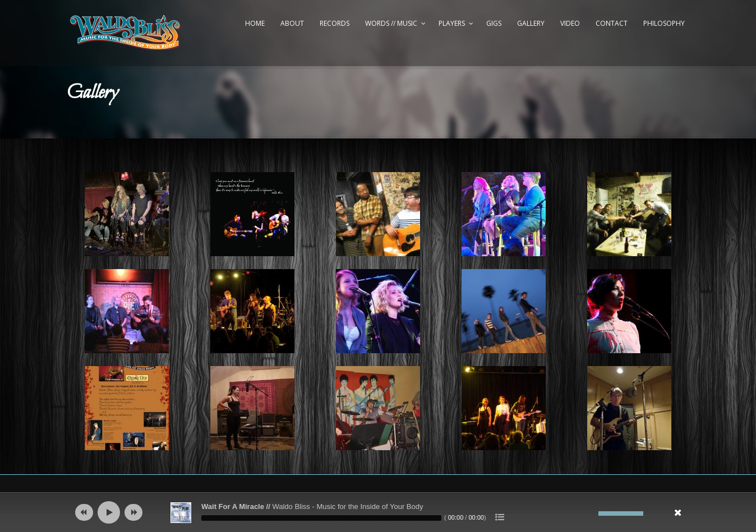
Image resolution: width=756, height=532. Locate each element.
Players (452, 23)
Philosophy (664, 23)
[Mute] (590, 514)
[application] (378, 512)
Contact (612, 23)
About (292, 23)
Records (335, 23)
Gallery (531, 23)
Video (570, 23)
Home (255, 23)
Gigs (494, 23)
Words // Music (391, 23)
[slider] (321, 518)
